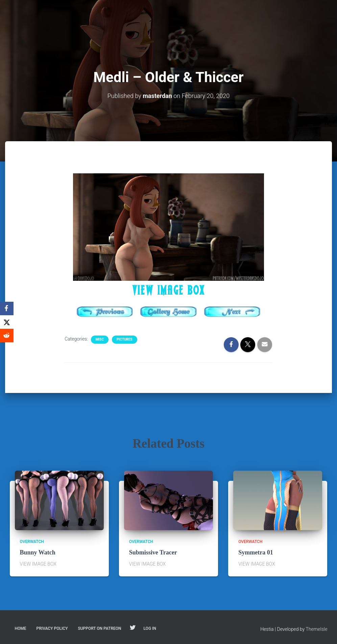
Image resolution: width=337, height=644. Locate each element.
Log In (150, 628)
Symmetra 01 (256, 552)
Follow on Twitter (133, 628)
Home (21, 628)
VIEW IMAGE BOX (169, 290)
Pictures (125, 339)
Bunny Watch (38, 552)
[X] (7, 322)
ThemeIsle (316, 629)
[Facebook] (7, 308)
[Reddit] (7, 336)
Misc (100, 339)
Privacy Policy (52, 628)
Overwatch (32, 542)
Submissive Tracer (153, 552)
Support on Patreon (99, 628)
